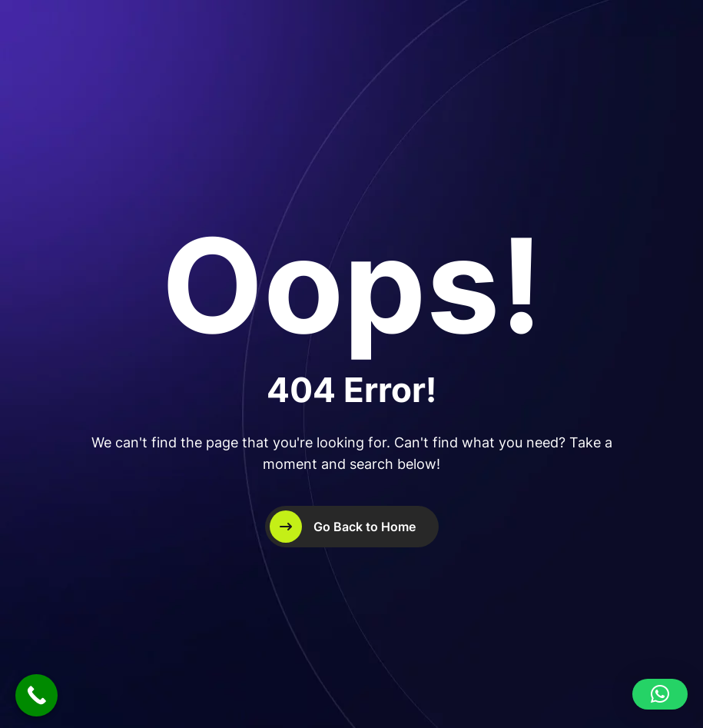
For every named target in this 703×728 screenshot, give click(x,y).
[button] (660, 694)
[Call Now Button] (36, 695)
